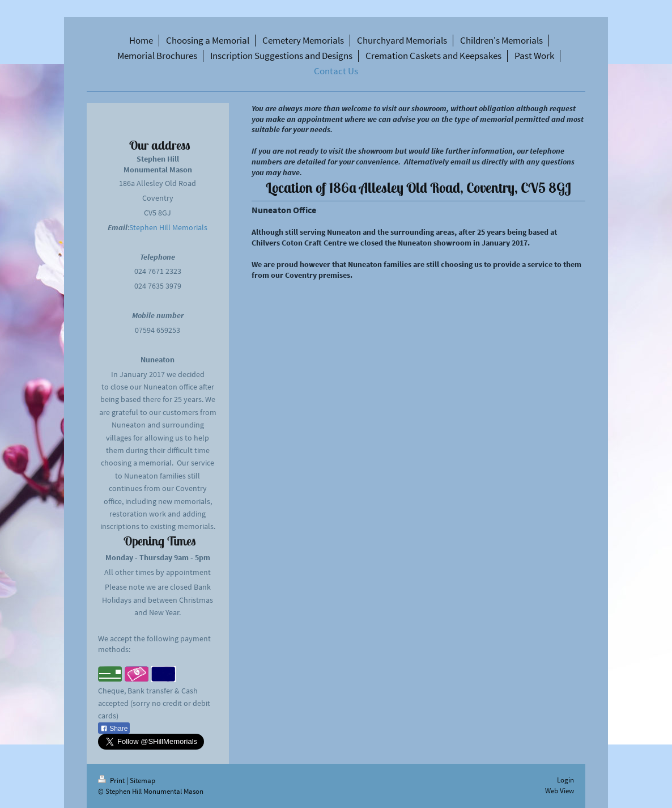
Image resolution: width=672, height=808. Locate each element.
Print (112, 780)
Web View (560, 791)
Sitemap (143, 780)
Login (565, 780)
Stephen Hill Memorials (168, 227)
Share (114, 729)
